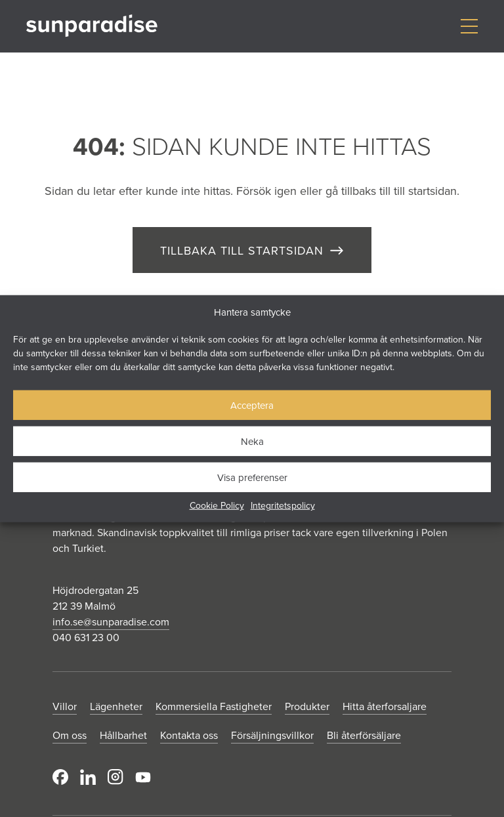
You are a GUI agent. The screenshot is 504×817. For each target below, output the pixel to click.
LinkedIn (88, 777)
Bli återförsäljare (364, 735)
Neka (252, 441)
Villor (65, 706)
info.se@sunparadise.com (111, 621)
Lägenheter (116, 706)
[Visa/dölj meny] (469, 27)
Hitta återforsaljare (385, 706)
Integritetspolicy (283, 505)
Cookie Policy (217, 505)
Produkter (307, 706)
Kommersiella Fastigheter (214, 706)
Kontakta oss (189, 735)
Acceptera (252, 405)
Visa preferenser (252, 477)
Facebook (60, 777)
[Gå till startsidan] (92, 26)
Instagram (115, 777)
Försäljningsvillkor (272, 735)
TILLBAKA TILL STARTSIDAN (242, 250)
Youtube (143, 777)
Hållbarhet (123, 735)
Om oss (70, 735)
